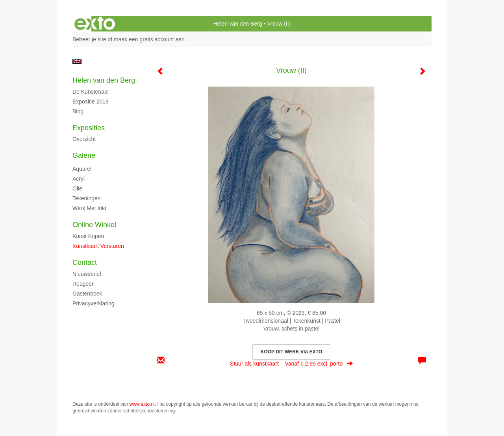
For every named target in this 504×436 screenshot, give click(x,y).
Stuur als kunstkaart (291, 364)
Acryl (79, 179)
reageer (83, 284)
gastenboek (87, 294)
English (77, 61)
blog (78, 111)
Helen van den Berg (238, 24)
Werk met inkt (89, 208)
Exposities (89, 128)
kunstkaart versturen (98, 246)
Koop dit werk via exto (291, 352)
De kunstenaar (91, 92)
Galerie (84, 155)
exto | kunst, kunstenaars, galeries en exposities (95, 24)
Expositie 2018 (91, 102)
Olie (77, 188)
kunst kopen (88, 236)
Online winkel (94, 225)
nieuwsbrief (87, 274)
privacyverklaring (94, 303)
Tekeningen (87, 198)
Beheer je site (89, 39)
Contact (85, 262)
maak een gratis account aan (149, 39)
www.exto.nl (142, 404)
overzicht (84, 139)
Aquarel (82, 169)
